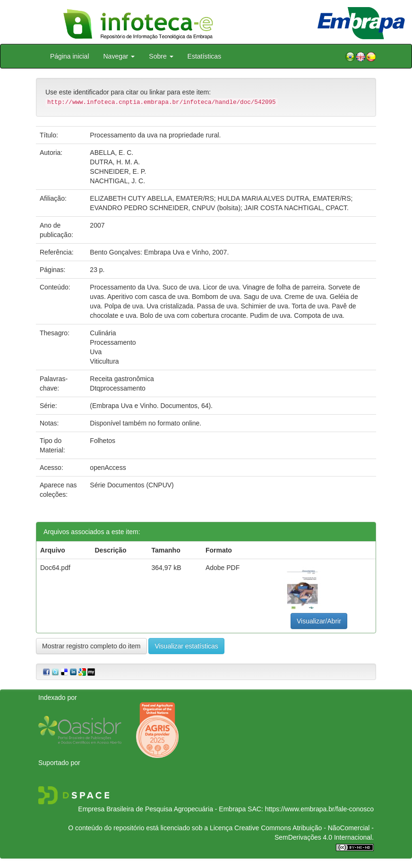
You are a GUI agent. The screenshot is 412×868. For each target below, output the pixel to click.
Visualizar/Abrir (319, 621)
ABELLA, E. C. (112, 153)
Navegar (119, 56)
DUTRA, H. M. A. (115, 162)
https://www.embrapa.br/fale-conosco (319, 809)
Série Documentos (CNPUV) (132, 485)
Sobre (161, 56)
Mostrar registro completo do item (91, 646)
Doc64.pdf (55, 568)
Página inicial (70, 56)
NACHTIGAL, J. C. (117, 181)
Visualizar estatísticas (186, 646)
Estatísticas (205, 56)
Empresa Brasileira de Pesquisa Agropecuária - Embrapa (162, 809)
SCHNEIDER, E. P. (118, 171)
